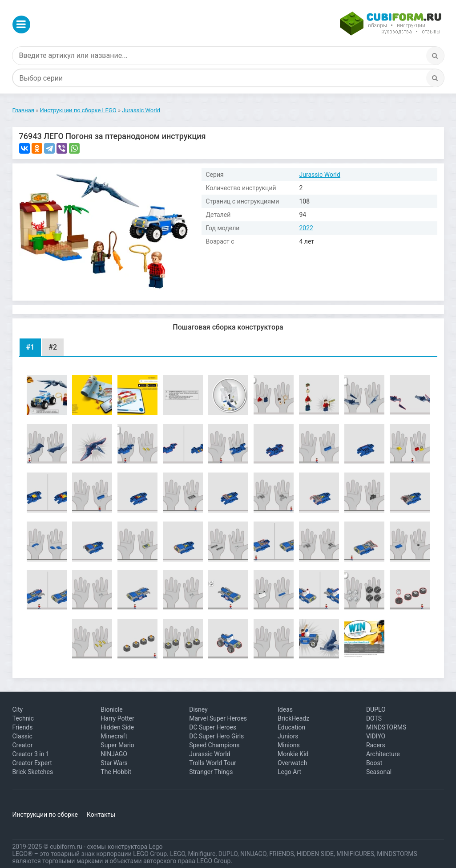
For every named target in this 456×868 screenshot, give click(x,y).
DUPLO (376, 709)
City (18, 709)
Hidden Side (117, 727)
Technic (23, 718)
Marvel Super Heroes (218, 718)
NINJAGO (114, 754)
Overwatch (292, 763)
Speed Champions (214, 745)
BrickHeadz (293, 718)
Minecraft (114, 736)
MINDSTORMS (386, 727)
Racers (376, 745)
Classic (22, 736)
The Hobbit (116, 772)
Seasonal (379, 772)
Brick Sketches (33, 772)
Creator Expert (32, 763)
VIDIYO (376, 736)
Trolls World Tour (213, 763)
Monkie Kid (293, 754)
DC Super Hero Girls (216, 736)
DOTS (374, 718)
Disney (198, 709)
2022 (306, 228)
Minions (289, 745)
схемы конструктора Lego (125, 847)
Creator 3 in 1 (31, 754)
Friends (23, 727)
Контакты (101, 815)
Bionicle (111, 709)
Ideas (285, 709)
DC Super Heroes (213, 727)
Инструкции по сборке (45, 815)
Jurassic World (320, 175)
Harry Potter (117, 718)
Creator (23, 745)
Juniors (288, 736)
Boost (374, 763)
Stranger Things (211, 772)
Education (291, 727)
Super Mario (117, 745)
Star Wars (114, 763)
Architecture (383, 754)
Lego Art (289, 772)
